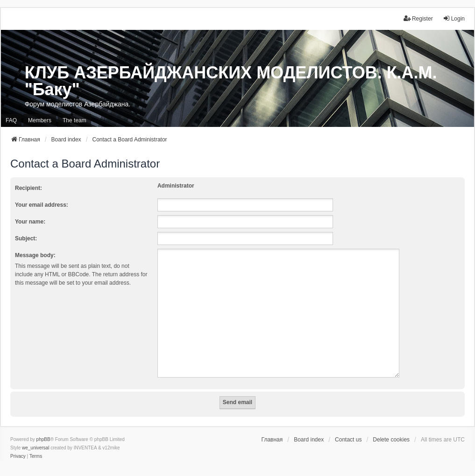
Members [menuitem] (40, 120)
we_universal (35, 437)
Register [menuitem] (418, 18)
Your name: (30, 222)
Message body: (35, 255)
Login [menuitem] (454, 18)
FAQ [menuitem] (11, 120)
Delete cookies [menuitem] (391, 428)
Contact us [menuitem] (348, 428)
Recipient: (28, 188)
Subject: (26, 238)
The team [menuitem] (74, 120)
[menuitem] (18, 445)
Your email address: (42, 205)
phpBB (43, 428)
